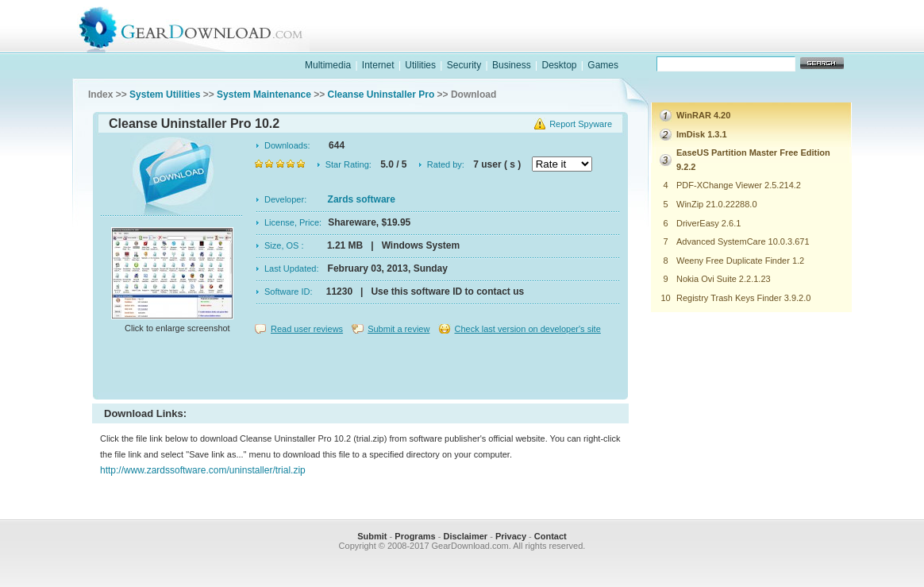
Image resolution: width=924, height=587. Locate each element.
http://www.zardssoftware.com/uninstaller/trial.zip (203, 470)
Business (512, 65)
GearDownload (203, 27)
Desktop (559, 65)
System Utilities (165, 95)
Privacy (511, 536)
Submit (372, 536)
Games (603, 65)
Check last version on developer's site (527, 329)
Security (464, 65)
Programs (415, 536)
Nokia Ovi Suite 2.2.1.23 (724, 279)
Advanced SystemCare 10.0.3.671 (743, 241)
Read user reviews (307, 329)
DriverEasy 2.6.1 (708, 223)
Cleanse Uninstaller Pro (381, 95)
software (586, 42)
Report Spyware (581, 124)
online (792, 42)
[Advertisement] (360, 369)
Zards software (362, 199)
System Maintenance (264, 95)
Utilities (420, 65)
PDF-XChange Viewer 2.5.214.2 (739, 185)
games (689, 42)
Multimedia (328, 65)
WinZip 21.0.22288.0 (717, 204)
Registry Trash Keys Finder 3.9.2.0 (743, 298)
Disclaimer (465, 536)
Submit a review (398, 329)
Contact (551, 536)
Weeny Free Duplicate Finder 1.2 (740, 261)
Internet (378, 65)
